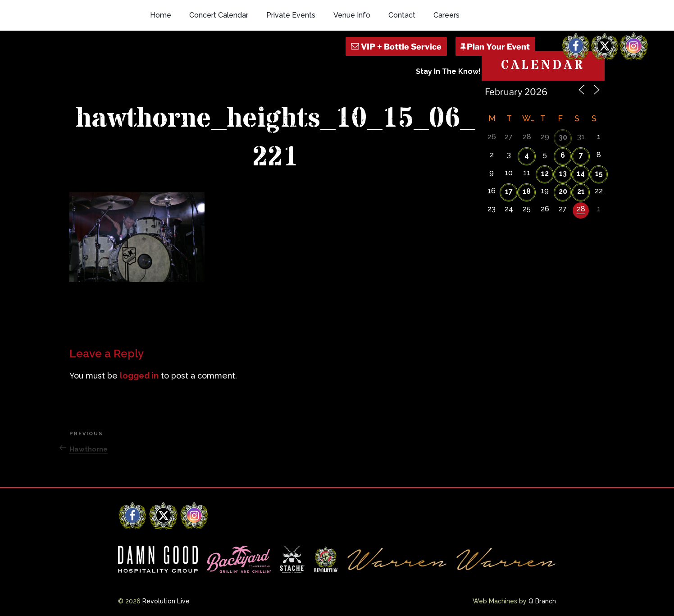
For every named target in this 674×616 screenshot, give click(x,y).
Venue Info (352, 15)
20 (563, 191)
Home (161, 15)
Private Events (291, 15)
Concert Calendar (219, 15)
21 (581, 191)
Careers (446, 15)
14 (581, 173)
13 (563, 173)
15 (599, 173)
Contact (402, 15)
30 (563, 137)
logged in (139, 376)
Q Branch (542, 601)
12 (545, 173)
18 (527, 191)
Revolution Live (166, 601)
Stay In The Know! (448, 71)
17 (509, 191)
